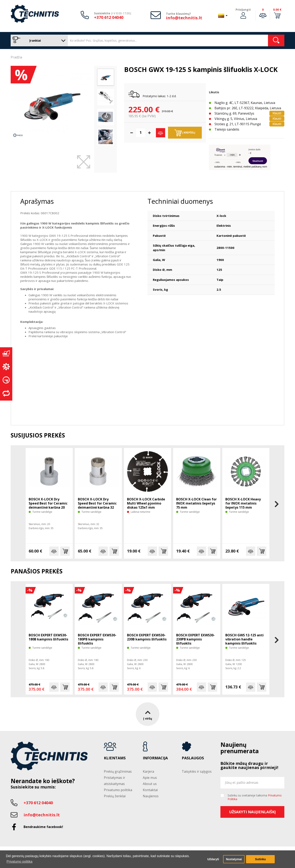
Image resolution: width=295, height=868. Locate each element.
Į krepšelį (185, 133)
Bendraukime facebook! (43, 827)
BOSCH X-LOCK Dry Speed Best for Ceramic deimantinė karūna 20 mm (48, 505)
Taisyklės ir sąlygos (197, 771)
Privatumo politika (118, 790)
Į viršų (148, 714)
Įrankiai (38, 40)
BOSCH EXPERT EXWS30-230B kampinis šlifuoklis (147, 637)
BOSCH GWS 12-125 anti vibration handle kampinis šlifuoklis (245, 639)
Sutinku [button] (260, 859)
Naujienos (151, 796)
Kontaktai (150, 790)
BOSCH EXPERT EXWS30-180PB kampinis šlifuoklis (97, 639)
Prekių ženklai (115, 796)
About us (150, 784)
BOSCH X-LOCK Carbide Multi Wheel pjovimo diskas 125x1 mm (146, 503)
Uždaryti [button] (213, 859)
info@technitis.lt (184, 18)
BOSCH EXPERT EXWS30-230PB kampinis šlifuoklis (195, 639)
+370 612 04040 (109, 17)
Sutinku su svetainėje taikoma (255, 797)
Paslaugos (193, 758)
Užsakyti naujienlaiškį (252, 812)
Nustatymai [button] (234, 859)
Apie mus (150, 778)
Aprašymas (37, 201)
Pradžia (16, 57)
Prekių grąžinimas (118, 771)
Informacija (155, 758)
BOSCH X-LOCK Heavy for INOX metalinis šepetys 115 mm (243, 503)
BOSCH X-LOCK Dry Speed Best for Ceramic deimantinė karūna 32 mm (97, 505)
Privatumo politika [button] (19, 862)
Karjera (148, 771)
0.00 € (277, 10)
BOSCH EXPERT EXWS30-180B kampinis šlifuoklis (48, 637)
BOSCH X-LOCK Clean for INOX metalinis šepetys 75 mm (196, 503)
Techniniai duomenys (180, 201)
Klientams (115, 758)
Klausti (277, 113)
